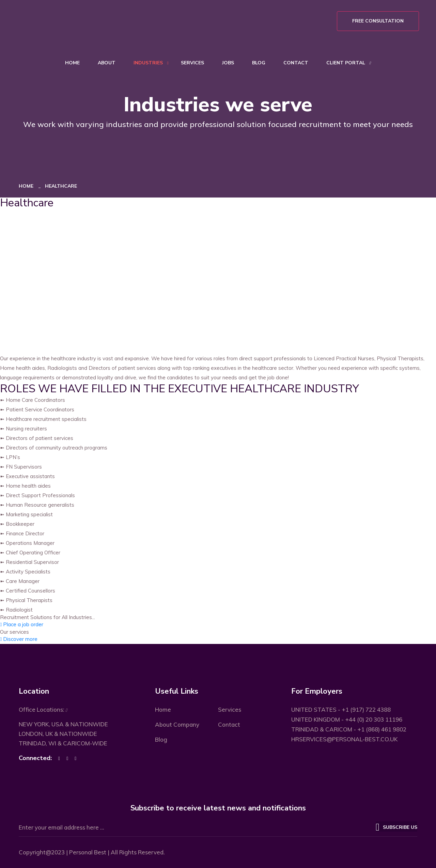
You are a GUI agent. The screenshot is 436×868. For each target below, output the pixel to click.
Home (72, 63)
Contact (296, 63)
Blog (259, 63)
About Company (177, 724)
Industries (148, 63)
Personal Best (88, 852)
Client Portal (346, 63)
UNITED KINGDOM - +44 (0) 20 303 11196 (347, 719)
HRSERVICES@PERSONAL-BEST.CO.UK (344, 739)
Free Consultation (378, 21)
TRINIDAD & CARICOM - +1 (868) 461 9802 (349, 729)
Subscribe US (396, 826)
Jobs (228, 63)
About (107, 63)
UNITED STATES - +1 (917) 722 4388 (341, 709)
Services (192, 63)
